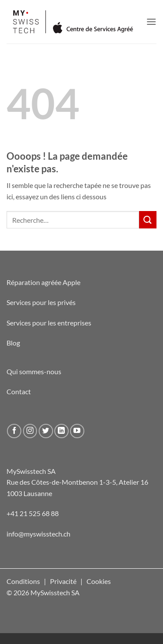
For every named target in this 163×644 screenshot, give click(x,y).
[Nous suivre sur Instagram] (30, 431)
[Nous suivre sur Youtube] (77, 431)
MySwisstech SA (31, 471)
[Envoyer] (148, 220)
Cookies (99, 581)
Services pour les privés (41, 302)
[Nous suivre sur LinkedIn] (62, 431)
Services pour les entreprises (49, 323)
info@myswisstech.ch (38, 534)
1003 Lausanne (29, 493)
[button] (151, 22)
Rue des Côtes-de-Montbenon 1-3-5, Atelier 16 (77, 482)
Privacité (63, 581)
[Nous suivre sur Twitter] (46, 431)
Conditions (23, 581)
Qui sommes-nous (34, 371)
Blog (13, 343)
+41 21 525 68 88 (33, 513)
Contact (19, 391)
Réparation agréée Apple (43, 282)
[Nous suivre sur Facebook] (14, 431)
